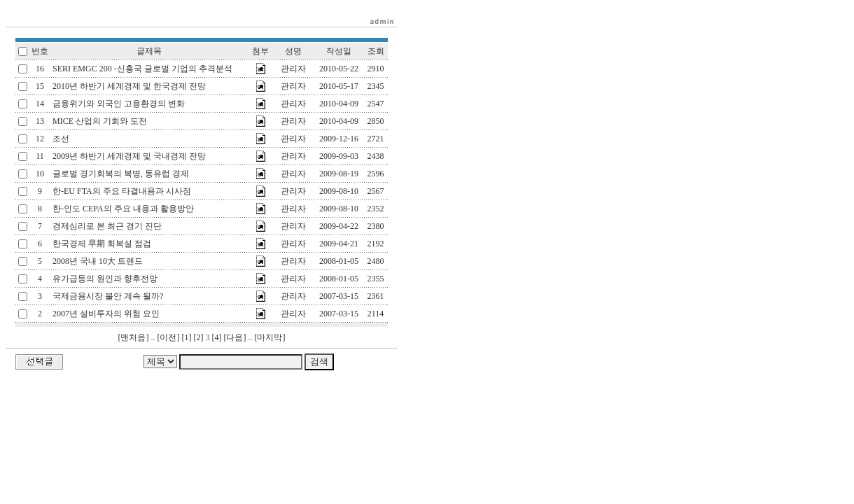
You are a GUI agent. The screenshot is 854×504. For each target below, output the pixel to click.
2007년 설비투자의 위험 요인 (106, 314)
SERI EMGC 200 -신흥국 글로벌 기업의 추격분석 (142, 69)
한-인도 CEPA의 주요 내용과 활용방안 (123, 209)
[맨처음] (134, 337)
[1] (187, 337)
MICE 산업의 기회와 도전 (100, 121)
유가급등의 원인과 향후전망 (105, 279)
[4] (217, 337)
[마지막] (270, 337)
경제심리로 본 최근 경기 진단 (107, 226)
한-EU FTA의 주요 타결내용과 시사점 (122, 191)
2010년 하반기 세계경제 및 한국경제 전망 (129, 86)
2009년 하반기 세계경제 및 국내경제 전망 (129, 156)
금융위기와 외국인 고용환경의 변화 (119, 104)
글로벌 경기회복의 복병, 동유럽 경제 (121, 174)
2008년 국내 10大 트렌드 (98, 261)
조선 (61, 139)
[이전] (169, 337)
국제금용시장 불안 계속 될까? (108, 296)
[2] (199, 337)
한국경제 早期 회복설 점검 (102, 244)
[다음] (235, 337)
